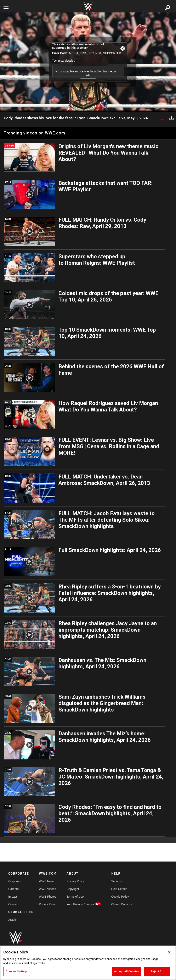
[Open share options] (171, 118)
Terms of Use (75, 897)
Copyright (73, 889)
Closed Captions (122, 904)
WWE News (47, 881)
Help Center (119, 889)
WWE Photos (48, 897)
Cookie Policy (120, 897)
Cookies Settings (17, 971)
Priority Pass (47, 904)
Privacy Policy (76, 881)
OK (88, 75)
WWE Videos (47, 889)
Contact (13, 904)
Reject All (157, 971)
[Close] (169, 952)
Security (117, 881)
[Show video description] (162, 118)
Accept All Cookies (127, 971)
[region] (88, 963)
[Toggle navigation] (6, 6)
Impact (13, 897)
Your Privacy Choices (80, 904)
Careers (13, 889)
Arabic (12, 920)
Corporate (15, 881)
